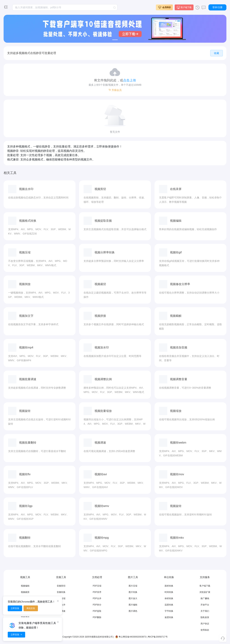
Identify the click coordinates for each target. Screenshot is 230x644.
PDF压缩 (97, 586)
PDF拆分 (97, 605)
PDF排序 (97, 592)
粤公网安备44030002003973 (130, 637)
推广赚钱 (205, 598)
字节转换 (169, 611)
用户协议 (205, 624)
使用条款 (205, 630)
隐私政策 (205, 617)
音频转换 (61, 592)
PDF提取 (97, 611)
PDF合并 (97, 598)
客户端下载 (205, 586)
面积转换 (169, 586)
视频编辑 (25, 586)
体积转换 (169, 598)
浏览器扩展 (205, 592)
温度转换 (169, 605)
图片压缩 (133, 586)
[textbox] (65, 7)
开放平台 (205, 605)
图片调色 (133, 611)
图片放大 (133, 598)
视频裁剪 (25, 592)
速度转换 (169, 617)
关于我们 (205, 611)
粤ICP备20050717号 (158, 637)
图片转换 (133, 592)
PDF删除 (97, 617)
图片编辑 (133, 605)
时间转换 (169, 592)
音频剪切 (61, 586)
